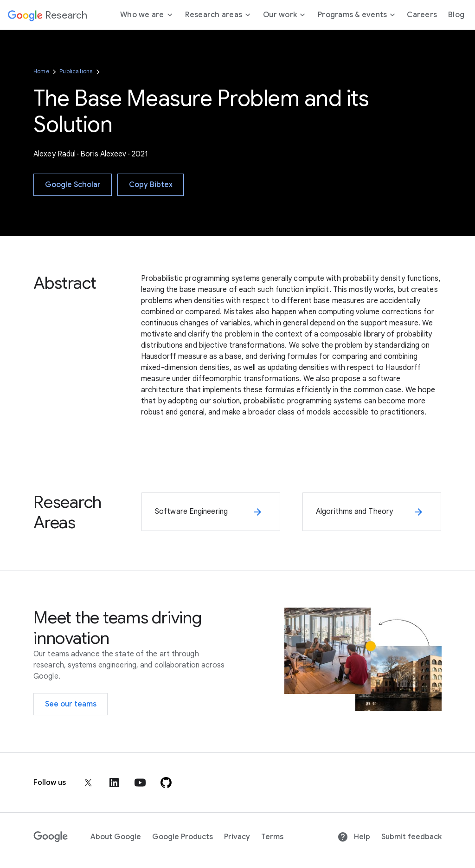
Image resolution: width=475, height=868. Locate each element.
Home (41, 71)
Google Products (183, 837)
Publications (76, 71)
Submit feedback (411, 837)
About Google (116, 837)
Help (354, 837)
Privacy (237, 837)
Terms (272, 837)
